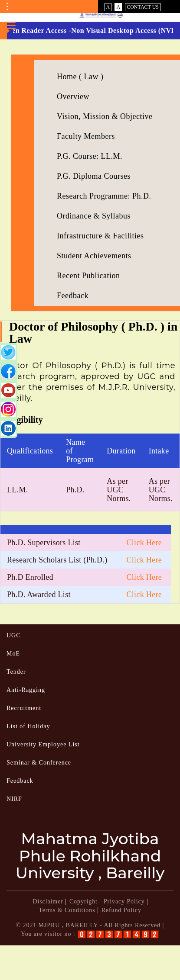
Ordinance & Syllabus (94, 216)
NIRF (14, 799)
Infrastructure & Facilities (100, 236)
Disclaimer (48, 901)
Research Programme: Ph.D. (104, 196)
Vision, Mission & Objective (105, 116)
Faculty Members (86, 136)
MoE (13, 654)
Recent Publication (88, 276)
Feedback (73, 296)
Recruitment (24, 708)
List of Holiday (28, 726)
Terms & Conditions (67, 910)
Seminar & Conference (39, 763)
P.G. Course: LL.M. (90, 156)
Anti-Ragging (26, 690)
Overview (73, 96)
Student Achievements (94, 256)
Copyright (83, 901)
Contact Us (143, 7)
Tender (16, 672)
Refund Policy (121, 910)
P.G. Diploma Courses (94, 176)
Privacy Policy (124, 901)
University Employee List (43, 744)
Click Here (144, 543)
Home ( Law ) (80, 77)
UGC (14, 635)
